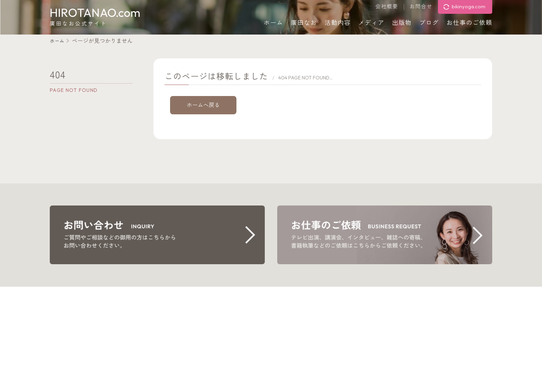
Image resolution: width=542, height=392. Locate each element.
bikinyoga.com (469, 6)
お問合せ (421, 7)
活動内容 (338, 23)
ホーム (274, 23)
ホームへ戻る (203, 105)
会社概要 (387, 7)
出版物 (402, 23)
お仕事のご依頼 (469, 23)
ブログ (429, 23)
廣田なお (304, 23)
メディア (372, 23)
